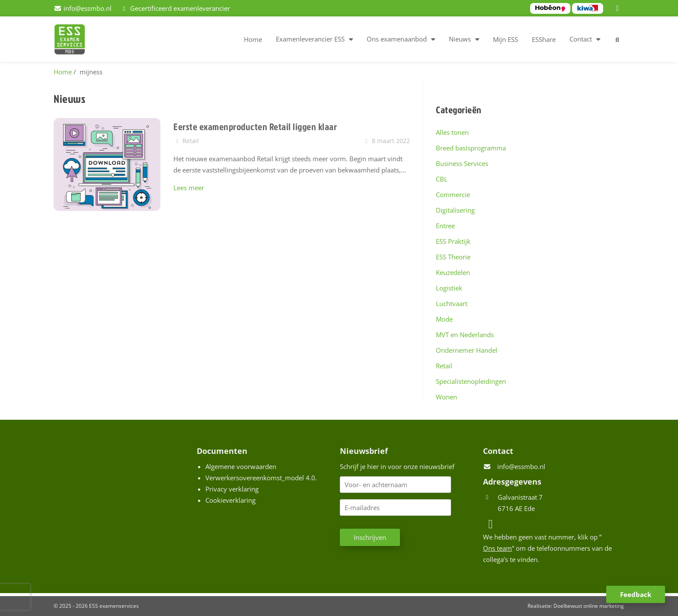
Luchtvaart (452, 303)
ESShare (544, 39)
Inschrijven (370, 537)
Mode (444, 319)
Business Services (462, 163)
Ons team (497, 548)
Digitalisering (455, 210)
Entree (445, 226)
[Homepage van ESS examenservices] (74, 41)
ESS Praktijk (453, 241)
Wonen (446, 397)
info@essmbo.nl (521, 466)
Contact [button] (581, 39)
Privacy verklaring (232, 489)
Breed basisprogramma (471, 148)
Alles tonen (452, 132)
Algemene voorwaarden (241, 466)
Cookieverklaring (230, 500)
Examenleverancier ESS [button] (310, 39)
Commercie (453, 195)
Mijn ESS (505, 39)
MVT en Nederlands (465, 335)
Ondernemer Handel (467, 350)
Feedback (636, 594)
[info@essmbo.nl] (83, 8)
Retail (444, 366)
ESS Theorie (453, 257)
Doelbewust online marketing (589, 606)
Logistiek (449, 288)
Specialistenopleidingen (471, 381)
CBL (442, 179)
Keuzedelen (453, 272)
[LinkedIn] (619, 8)
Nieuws (460, 39)
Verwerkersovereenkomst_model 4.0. (261, 478)
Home (253, 39)
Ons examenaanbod (397, 39)
